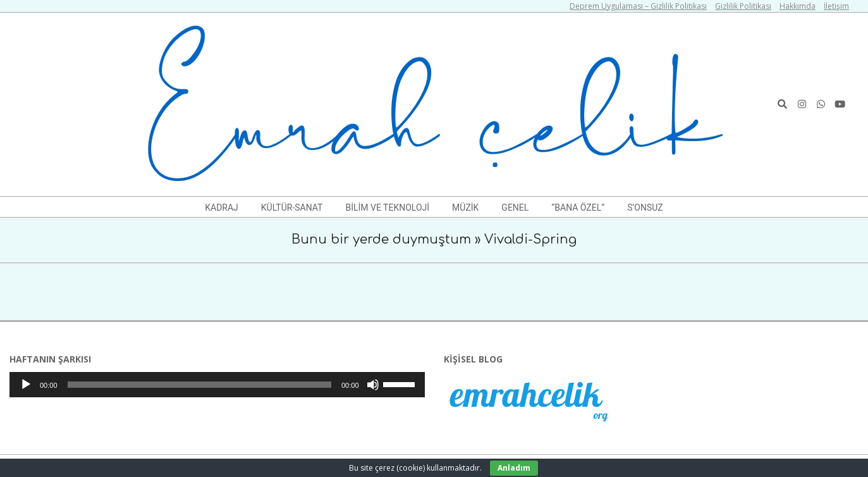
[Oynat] (26, 385)
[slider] (199, 385)
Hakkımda (798, 6)
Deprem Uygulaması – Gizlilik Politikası (638, 6)
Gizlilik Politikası (743, 6)
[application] (217, 385)
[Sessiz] (373, 385)
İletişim (836, 6)
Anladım (514, 468)
